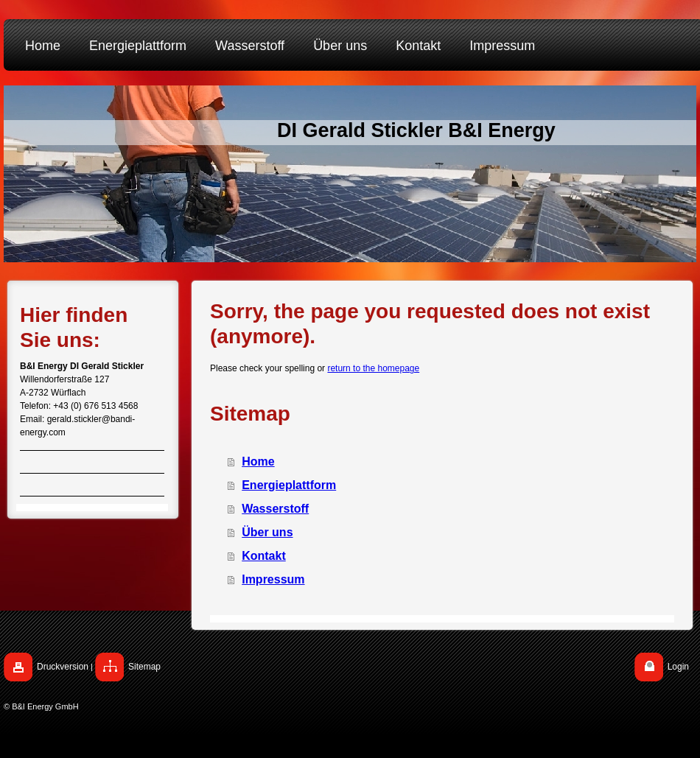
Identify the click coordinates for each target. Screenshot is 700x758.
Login (678, 667)
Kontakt (264, 556)
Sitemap (144, 667)
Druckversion (63, 667)
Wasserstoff (275, 509)
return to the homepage (373, 368)
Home (258, 462)
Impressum (273, 579)
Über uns (267, 532)
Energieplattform (289, 485)
